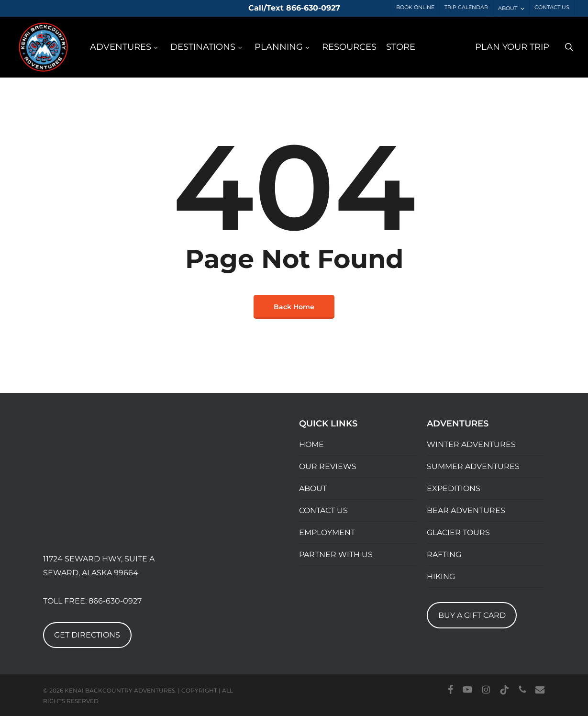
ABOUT (313, 488)
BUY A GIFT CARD (472, 615)
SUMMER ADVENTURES (473, 466)
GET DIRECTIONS (87, 635)
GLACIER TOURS (458, 532)
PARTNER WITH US (336, 554)
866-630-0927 (115, 601)
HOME (311, 444)
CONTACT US (323, 510)
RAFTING (444, 554)
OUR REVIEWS (328, 466)
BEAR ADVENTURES (466, 510)
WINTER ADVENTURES (471, 444)
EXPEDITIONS (454, 488)
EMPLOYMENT (327, 532)
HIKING (441, 576)
